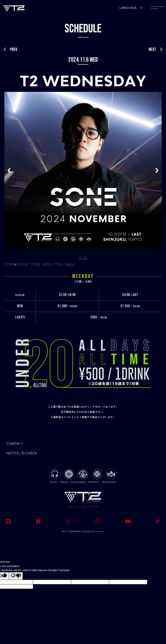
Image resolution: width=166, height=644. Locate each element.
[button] (157, 170)
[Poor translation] (16, 576)
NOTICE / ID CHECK (22, 453)
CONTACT (15, 444)
